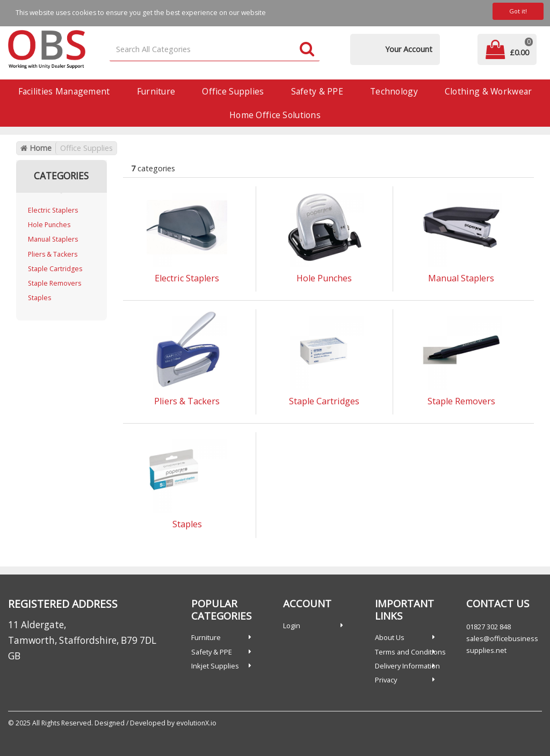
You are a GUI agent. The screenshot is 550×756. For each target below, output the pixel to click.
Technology (394, 91)
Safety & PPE (317, 91)
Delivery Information (407, 666)
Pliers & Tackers (53, 254)
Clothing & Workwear (488, 91)
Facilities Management (64, 91)
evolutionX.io (196, 723)
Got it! (518, 11)
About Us (390, 637)
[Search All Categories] (215, 50)
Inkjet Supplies (215, 666)
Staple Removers (55, 283)
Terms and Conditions (410, 652)
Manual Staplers (53, 239)
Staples (39, 298)
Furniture (156, 91)
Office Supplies (233, 91)
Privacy (386, 680)
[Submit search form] (307, 50)
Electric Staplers (53, 210)
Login (292, 626)
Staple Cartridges (55, 269)
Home (36, 148)
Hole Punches (49, 225)
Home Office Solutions (275, 115)
